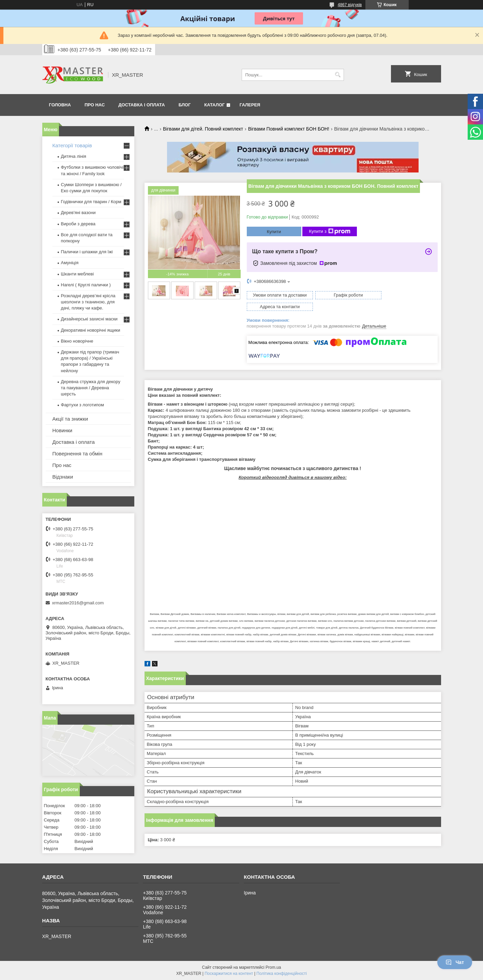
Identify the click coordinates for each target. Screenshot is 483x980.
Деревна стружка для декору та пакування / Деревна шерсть (91, 388)
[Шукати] (338, 75)
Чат (455, 962)
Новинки (63, 430)
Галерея (250, 105)
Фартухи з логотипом (82, 405)
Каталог (214, 105)
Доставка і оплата (141, 105)
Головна (60, 105)
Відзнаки (63, 477)
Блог (185, 105)
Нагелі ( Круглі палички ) (86, 285)
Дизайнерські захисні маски (89, 319)
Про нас (95, 105)
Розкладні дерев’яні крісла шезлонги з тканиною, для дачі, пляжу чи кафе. (88, 302)
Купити (274, 232)
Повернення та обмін (78, 454)
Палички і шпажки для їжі (87, 252)
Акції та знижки (70, 419)
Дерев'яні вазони (78, 213)
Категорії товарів (72, 145)
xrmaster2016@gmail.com (78, 603)
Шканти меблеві (78, 274)
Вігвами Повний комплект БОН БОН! (289, 129)
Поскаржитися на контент (229, 974)
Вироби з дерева (78, 224)
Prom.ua (273, 967)
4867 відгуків (350, 5)
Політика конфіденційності (282, 974)
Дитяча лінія (74, 156)
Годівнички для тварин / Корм (91, 202)
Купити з (330, 231)
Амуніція (70, 263)
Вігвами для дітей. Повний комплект (203, 129)
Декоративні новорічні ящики (91, 330)
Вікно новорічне (77, 341)
